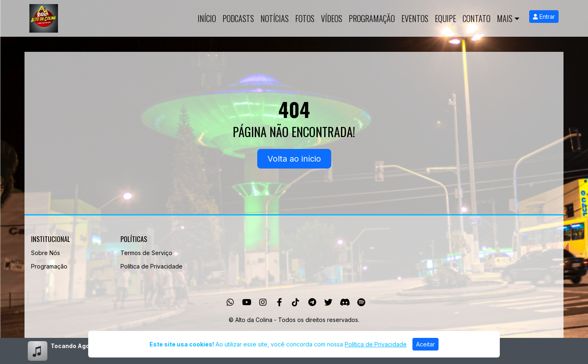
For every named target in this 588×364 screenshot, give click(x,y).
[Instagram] (263, 302)
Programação (372, 18)
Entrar (544, 17)
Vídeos (332, 18)
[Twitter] (328, 302)
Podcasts (238, 18)
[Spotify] (361, 302)
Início (207, 18)
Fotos (305, 18)
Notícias (275, 18)
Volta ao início (294, 159)
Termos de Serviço (146, 253)
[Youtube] (247, 302)
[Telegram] (312, 302)
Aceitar (425, 344)
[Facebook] (280, 302)
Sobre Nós (46, 253)
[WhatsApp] (230, 302)
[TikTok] (296, 302)
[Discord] (345, 302)
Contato (477, 18)
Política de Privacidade (151, 266)
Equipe (445, 18)
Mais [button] (505, 18)
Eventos (415, 18)
